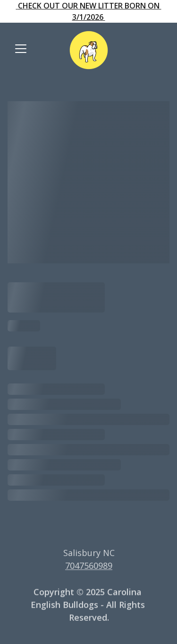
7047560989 (89, 566)
